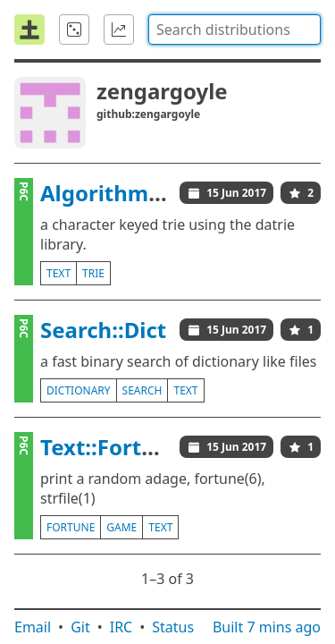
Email (33, 627)
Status (173, 627)
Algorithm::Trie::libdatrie (172, 193)
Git (80, 627)
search (142, 390)
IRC (121, 627)
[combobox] (234, 30)
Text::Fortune (111, 447)
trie (93, 273)
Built (267, 627)
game (121, 527)
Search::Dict (103, 330)
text (59, 273)
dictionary (79, 390)
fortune (71, 527)
